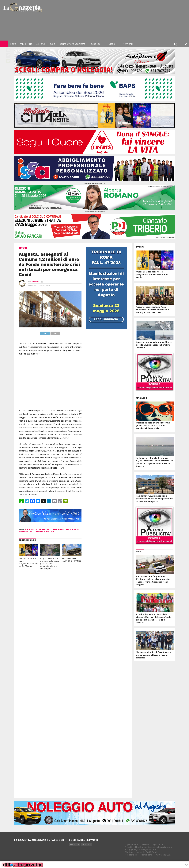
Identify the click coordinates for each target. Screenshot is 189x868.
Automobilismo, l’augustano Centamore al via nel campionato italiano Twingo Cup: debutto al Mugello (153, 580)
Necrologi (95, 44)
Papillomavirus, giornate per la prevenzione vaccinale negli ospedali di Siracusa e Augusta (155, 498)
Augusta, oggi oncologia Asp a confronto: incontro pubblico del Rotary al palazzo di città (153, 310)
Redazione (35, 282)
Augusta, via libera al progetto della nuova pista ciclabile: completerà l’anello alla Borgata (50, 564)
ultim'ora (49, 531)
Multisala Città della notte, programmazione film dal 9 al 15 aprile (152, 274)
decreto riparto (44, 529)
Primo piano (26, 44)
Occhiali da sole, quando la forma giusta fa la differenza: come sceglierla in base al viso (153, 425)
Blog (52, 44)
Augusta (75, 845)
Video (112, 44)
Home (13, 44)
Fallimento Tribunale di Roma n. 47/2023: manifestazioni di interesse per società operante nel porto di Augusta (154, 462)
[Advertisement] (116, 21)
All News (41, 44)
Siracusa (86, 845)
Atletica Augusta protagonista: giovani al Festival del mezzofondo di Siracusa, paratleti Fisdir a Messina (154, 618)
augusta (30, 529)
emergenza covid (62, 529)
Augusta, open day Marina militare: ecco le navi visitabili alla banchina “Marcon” (154, 345)
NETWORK (128, 44)
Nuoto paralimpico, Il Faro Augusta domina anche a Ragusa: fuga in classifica (154, 655)
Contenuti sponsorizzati (72, 44)
